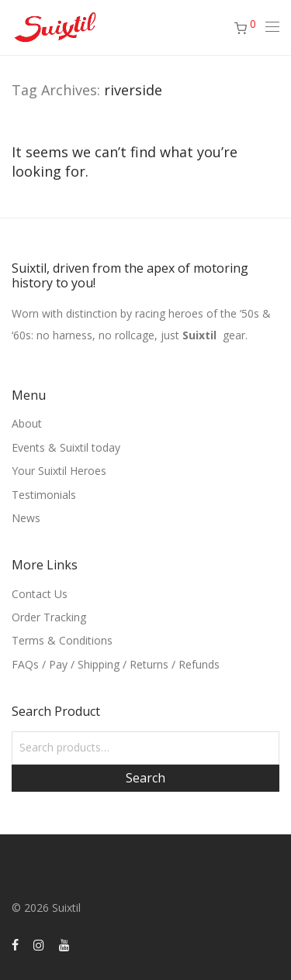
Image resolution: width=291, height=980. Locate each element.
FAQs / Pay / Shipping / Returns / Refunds (116, 664)
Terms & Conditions (62, 640)
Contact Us (40, 594)
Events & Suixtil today (66, 447)
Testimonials (44, 495)
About (27, 423)
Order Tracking (49, 617)
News (26, 518)
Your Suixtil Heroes (59, 471)
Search (145, 778)
